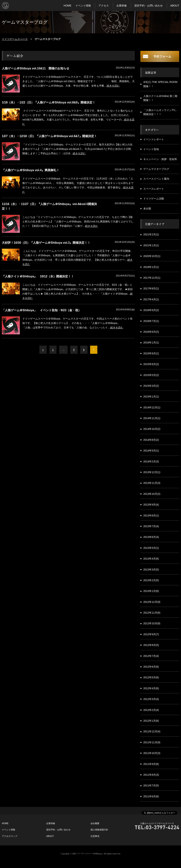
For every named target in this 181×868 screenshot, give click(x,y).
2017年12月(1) (152, 278)
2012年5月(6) (151, 677)
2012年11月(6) (152, 613)
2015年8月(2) (151, 364)
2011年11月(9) (152, 742)
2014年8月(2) (151, 440)
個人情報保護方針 (99, 830)
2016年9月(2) (151, 310)
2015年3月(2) (151, 386)
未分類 (147, 209)
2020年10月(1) (152, 256)
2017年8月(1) (151, 288)
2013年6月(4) (151, 537)
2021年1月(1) (151, 245)
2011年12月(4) (152, 731)
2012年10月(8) (152, 623)
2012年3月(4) (151, 699)
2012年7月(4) (151, 656)
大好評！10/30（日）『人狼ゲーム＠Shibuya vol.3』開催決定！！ (46, 243)
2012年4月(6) (151, 688)
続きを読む (113, 86)
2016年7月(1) (151, 321)
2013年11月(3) (152, 483)
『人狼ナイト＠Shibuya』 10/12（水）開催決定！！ (38, 276)
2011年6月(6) (151, 796)
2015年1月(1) (151, 397)
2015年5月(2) (151, 375)
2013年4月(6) (151, 559)
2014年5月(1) (151, 451)
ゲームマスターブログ (156, 169)
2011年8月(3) (151, 775)
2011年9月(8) (151, 764)
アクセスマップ (10, 836)
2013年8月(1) (151, 516)
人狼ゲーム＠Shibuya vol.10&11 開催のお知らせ (36, 68)
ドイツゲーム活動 (154, 199)
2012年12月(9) (152, 602)
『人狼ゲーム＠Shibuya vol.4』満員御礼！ (31, 170)
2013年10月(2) (152, 494)
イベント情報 (83, 6)
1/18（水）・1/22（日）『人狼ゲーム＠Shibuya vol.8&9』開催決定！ (49, 102)
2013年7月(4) (151, 526)
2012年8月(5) (151, 645)
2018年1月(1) (151, 267)
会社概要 (95, 823)
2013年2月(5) (151, 580)
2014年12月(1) (152, 407)
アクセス (104, 6)
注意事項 (95, 836)
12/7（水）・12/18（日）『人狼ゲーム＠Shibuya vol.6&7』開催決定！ (49, 136)
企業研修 (122, 6)
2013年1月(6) (151, 591)
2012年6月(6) (151, 667)
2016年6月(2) (151, 332)
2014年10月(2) (152, 429)
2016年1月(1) (151, 343)
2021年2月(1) (151, 234)
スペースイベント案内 (156, 179)
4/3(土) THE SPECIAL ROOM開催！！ (160, 84)
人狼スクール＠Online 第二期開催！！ (160, 98)
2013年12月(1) (152, 472)
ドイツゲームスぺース (15, 39)
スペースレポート (154, 189)
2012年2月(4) (151, 710)
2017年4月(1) (151, 299)
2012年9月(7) (151, 634)
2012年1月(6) (151, 721)
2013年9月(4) (151, 505)
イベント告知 (151, 149)
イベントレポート (154, 139)
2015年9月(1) (151, 353)
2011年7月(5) (151, 785)
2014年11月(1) (152, 418)
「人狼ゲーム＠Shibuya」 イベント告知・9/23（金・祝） (41, 310)
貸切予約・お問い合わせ (148, 6)
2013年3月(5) (151, 570)
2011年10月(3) (152, 753)
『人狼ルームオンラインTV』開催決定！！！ (160, 112)
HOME (67, 6)
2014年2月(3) (151, 461)
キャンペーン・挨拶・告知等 (160, 159)
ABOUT (175, 6)
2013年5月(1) (151, 548)
